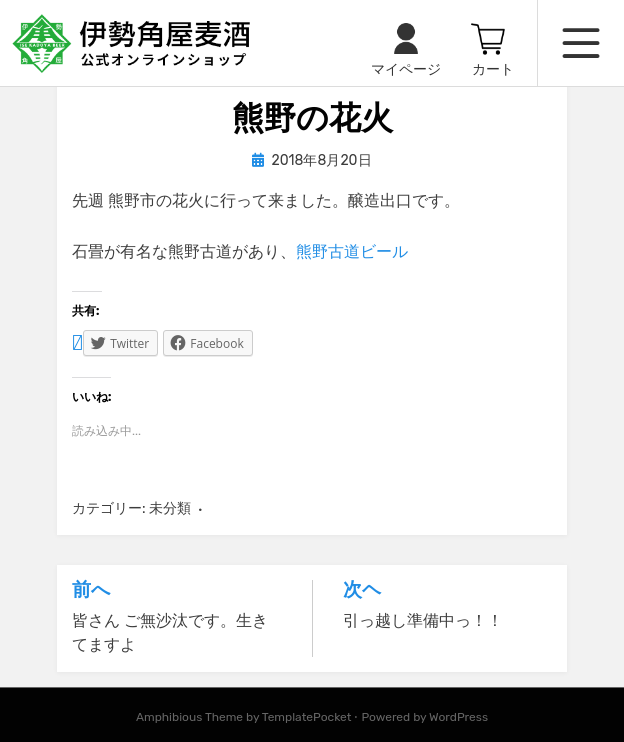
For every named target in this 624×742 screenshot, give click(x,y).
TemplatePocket (307, 717)
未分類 (170, 508)
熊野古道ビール (352, 251)
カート (493, 69)
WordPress (458, 717)
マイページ (406, 69)
